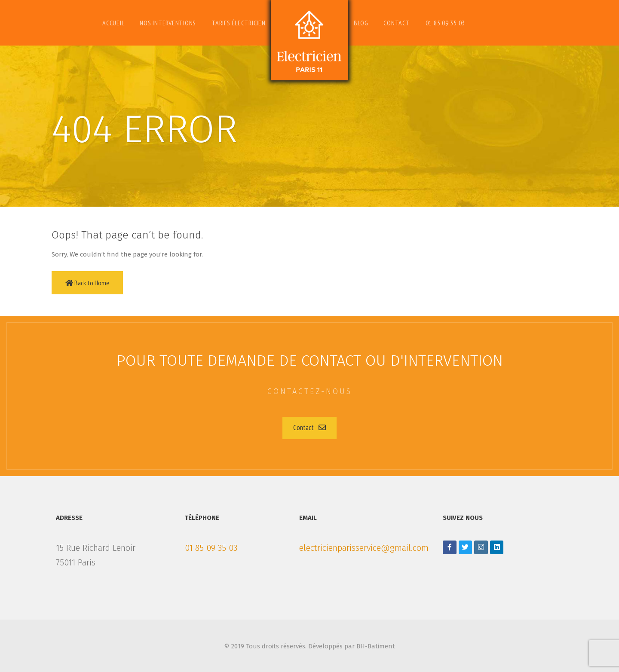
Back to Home (87, 283)
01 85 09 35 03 (211, 548)
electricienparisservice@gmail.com (364, 548)
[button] (309, 428)
